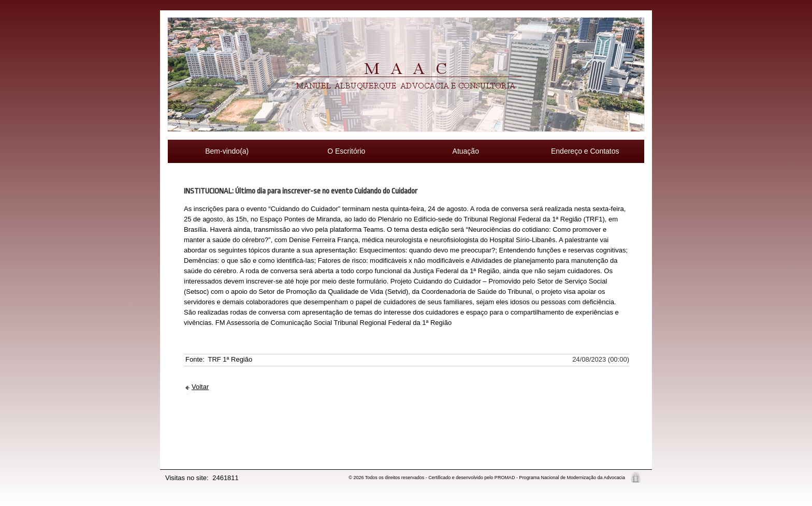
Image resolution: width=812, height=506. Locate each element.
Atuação (466, 151)
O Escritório (346, 151)
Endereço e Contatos (585, 151)
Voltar (200, 387)
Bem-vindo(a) (227, 151)
